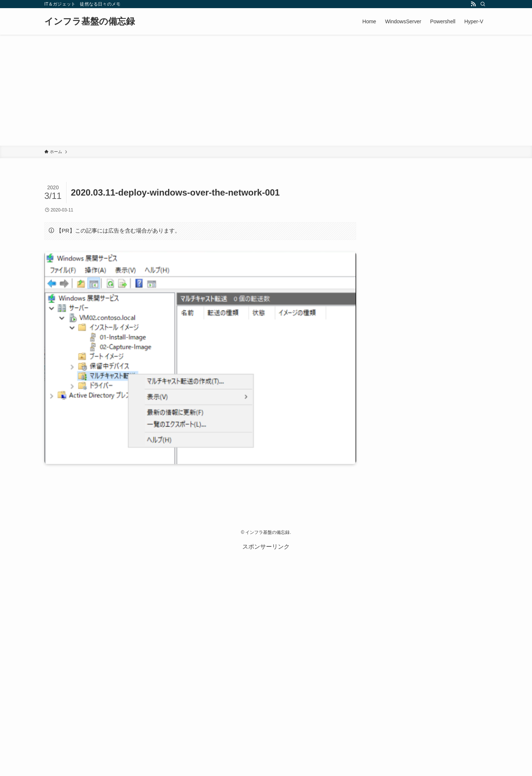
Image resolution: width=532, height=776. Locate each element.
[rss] (473, 4)
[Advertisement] (266, 90)
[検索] (483, 4)
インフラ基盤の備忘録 (90, 21)
